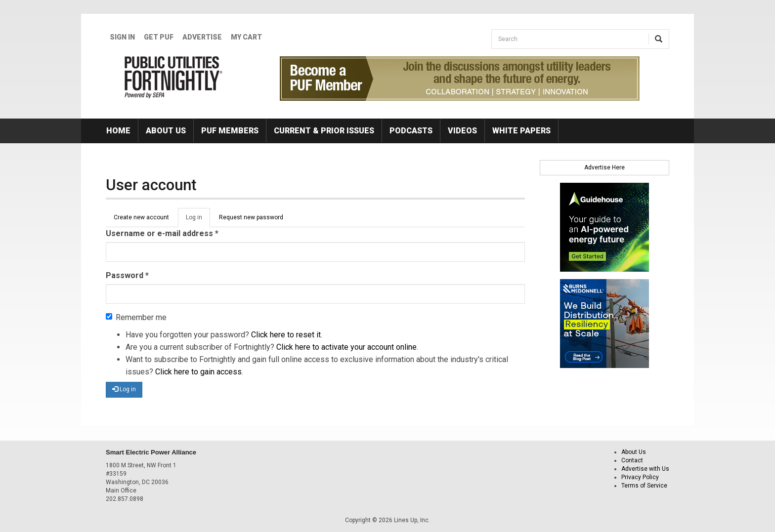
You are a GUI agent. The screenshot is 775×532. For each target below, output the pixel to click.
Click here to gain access (198, 372)
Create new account (141, 217)
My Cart (246, 37)
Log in (198, 220)
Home (118, 131)
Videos (462, 131)
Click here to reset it (286, 335)
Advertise (202, 37)
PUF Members (230, 131)
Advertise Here (604, 167)
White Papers (521, 131)
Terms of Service (644, 486)
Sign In (122, 37)
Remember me (136, 317)
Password (127, 275)
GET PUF (159, 37)
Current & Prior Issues (324, 131)
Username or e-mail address (162, 233)
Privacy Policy (640, 477)
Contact (632, 460)
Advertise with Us (645, 469)
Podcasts (411, 131)
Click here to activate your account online (346, 347)
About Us (166, 131)
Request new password (251, 217)
